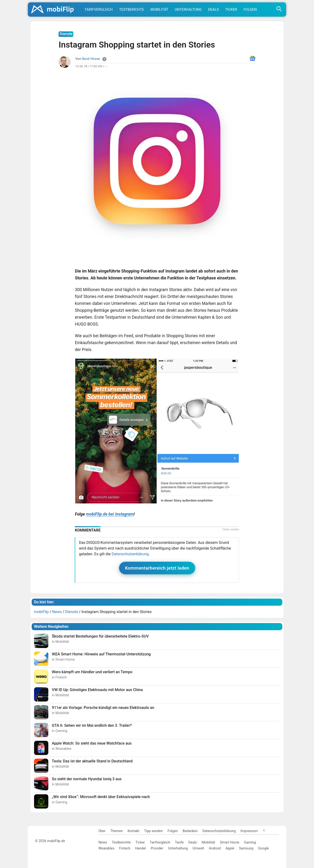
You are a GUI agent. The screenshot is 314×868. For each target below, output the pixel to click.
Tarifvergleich (99, 10)
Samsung (246, 848)
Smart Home (230, 842)
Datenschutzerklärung (130, 554)
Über (102, 831)
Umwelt (198, 848)
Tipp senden (153, 831)
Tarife (179, 842)
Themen (116, 831)
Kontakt (134, 831)
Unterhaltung (188, 10)
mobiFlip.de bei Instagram (110, 514)
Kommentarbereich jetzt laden (157, 568)
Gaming (250, 842)
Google (263, 848)
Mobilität (159, 10)
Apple (230, 848)
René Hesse (91, 59)
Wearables (107, 848)
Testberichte (131, 10)
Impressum (249, 831)
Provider (157, 848)
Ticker (231, 10)
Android (215, 848)
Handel (141, 848)
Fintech (125, 848)
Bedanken (190, 831)
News (103, 842)
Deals (213, 10)
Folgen (250, 10)
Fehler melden (231, 529)
